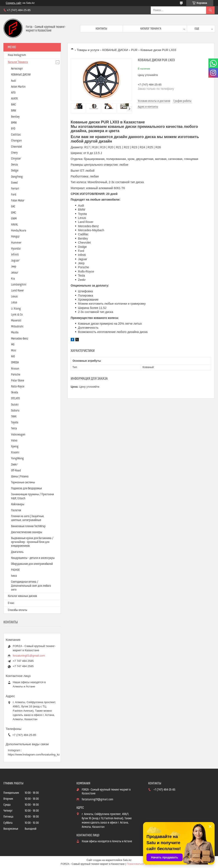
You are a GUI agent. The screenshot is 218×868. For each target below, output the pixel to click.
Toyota (15, 423)
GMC (14, 213)
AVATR (14, 99)
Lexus (14, 297)
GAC (13, 207)
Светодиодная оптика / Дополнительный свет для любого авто (31, 586)
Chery (14, 153)
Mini (14, 351)
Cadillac (16, 135)
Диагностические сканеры (27, 532)
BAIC (14, 105)
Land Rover (17, 291)
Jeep (14, 267)
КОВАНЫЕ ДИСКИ (115, 50)
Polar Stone (18, 381)
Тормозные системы (23, 483)
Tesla (14, 428)
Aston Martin (18, 87)
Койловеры (18, 504)
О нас (11, 603)
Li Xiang (16, 309)
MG (13, 345)
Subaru (15, 411)
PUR (134, 50)
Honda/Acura (19, 231)
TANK (14, 417)
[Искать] (210, 10)
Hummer (16, 243)
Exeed (14, 183)
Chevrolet (16, 147)
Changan (16, 141)
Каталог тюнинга (151, 29)
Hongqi (15, 237)
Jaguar (15, 261)
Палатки (16, 510)
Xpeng (15, 447)
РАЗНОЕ (15, 570)
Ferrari (15, 189)
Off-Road (16, 471)
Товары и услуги (88, 50)
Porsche (16, 375)
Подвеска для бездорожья (26, 488)
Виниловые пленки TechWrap (28, 526)
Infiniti (15, 255)
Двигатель (17, 552)
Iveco (14, 576)
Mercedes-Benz (20, 339)
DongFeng (17, 177)
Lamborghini (19, 285)
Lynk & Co (17, 315)
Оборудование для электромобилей (32, 564)
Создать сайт (14, 3)
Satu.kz (127, 860)
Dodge (15, 171)
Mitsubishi (17, 327)
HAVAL (15, 225)
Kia (13, 279)
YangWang (17, 458)
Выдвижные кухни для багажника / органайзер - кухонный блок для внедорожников (32, 542)
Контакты (101, 29)
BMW (14, 123)
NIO (13, 357)
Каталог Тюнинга (18, 62)
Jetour (15, 273)
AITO (13, 93)
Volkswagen (18, 435)
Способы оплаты (18, 610)
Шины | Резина (20, 477)
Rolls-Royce (18, 387)
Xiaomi (15, 453)
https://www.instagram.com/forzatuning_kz (34, 755)
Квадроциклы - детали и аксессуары (33, 558)
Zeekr (14, 465)
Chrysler (16, 159)
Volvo (14, 441)
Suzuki (15, 405)
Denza (14, 165)
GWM (14, 219)
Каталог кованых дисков (22, 596)
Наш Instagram (17, 55)
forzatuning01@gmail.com (29, 656)
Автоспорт (17, 69)
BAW (14, 111)
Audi (14, 81)
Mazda (15, 333)
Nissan (15, 369)
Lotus (14, 303)
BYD (13, 129)
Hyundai (16, 249)
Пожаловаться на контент (142, 864)
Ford (14, 195)
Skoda (15, 393)
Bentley (15, 117)
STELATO (15, 398)
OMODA (15, 363)
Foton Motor (18, 201)
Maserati (16, 321)
